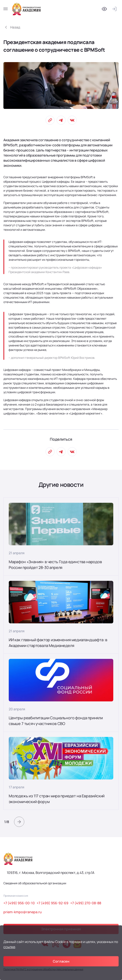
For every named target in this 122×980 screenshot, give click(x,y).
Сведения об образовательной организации (35, 883)
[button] (19, 822)
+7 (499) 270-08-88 (86, 903)
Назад (15, 27)
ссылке (9, 947)
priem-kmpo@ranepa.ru (23, 912)
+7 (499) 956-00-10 (19, 903)
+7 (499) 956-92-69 (52, 903)
